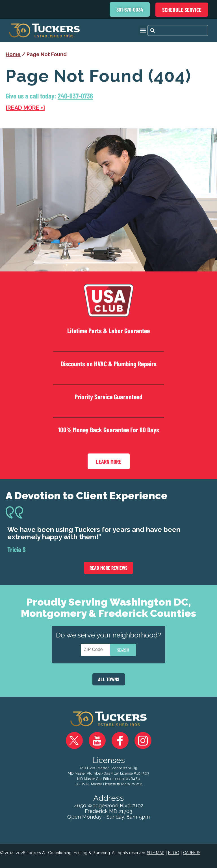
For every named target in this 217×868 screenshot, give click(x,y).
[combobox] (178, 30)
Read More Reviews (108, 565)
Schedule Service (182, 10)
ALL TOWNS (109, 677)
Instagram (143, 738)
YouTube (97, 738)
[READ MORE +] (25, 108)
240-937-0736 (76, 96)
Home (13, 54)
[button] (143, 30)
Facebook (120, 738)
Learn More (109, 459)
